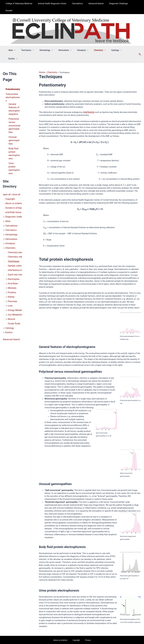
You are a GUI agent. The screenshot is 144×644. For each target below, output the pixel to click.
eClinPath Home (12, 179)
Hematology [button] (48, 43)
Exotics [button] (125, 43)
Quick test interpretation (18, 234)
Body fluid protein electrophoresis (14, 128)
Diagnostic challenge (14, 183)
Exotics (9, 286)
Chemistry (10, 211)
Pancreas (12, 258)
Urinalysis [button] (82, 43)
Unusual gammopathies (14, 116)
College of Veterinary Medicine (22, 4)
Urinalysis (10, 207)
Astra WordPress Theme (93, 636)
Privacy (84, 624)
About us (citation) (13, 172)
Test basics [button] (31, 43)
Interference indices (17, 231)
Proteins (12, 250)
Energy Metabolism (16, 266)
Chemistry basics (15, 215)
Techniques (13, 223)
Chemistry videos (15, 219)
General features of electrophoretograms (14, 88)
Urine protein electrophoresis (14, 140)
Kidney (11, 254)
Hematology (11, 199)
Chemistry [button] (97, 43)
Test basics (10, 195)
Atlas (8, 187)
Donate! (132, 4)
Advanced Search (94, 4)
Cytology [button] (112, 43)
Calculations (77, 4)
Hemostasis (11, 203)
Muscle (11, 274)
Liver (10, 262)
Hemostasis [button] (65, 43)
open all (6, 164)
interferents (88, 96)
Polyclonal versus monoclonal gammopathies (14, 103)
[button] (20, 43)
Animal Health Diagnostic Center (54, 4)
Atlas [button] (18, 43)
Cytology (9, 282)
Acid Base (12, 242)
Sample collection (16, 227)
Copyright (10, 168)
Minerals (12, 246)
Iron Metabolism (15, 270)
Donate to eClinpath (14, 175)
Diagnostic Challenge (115, 4)
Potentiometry (12, 74)
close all (15, 164)
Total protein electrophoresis (12, 79)
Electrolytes (13, 238)
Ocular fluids (13, 278)
